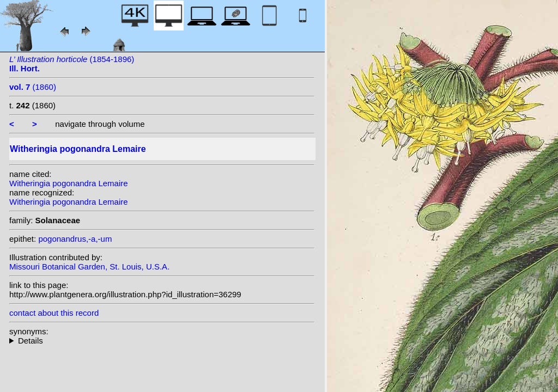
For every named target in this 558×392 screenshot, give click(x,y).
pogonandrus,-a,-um (75, 239)
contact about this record (54, 313)
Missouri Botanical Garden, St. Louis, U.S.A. (89, 267)
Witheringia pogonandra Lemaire (69, 183)
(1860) (33, 87)
